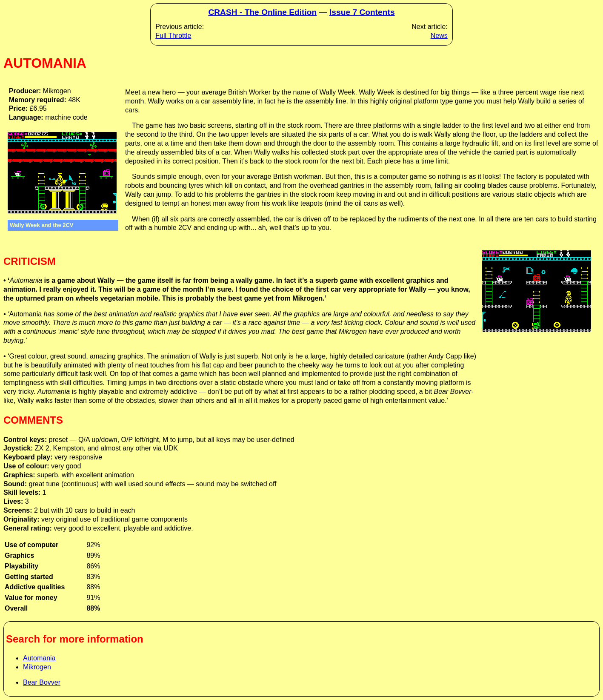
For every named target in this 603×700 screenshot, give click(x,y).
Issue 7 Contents (362, 12)
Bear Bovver (42, 682)
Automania (39, 658)
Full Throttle (173, 36)
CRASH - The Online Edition (262, 12)
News (439, 36)
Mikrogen (37, 667)
